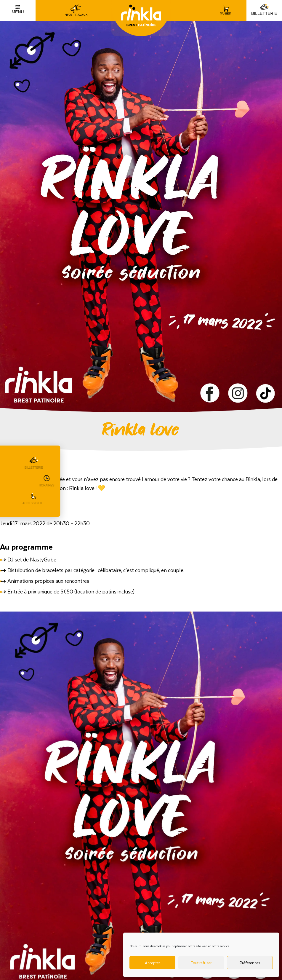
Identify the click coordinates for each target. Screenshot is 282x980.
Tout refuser (201, 963)
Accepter (152, 963)
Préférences (250, 963)
